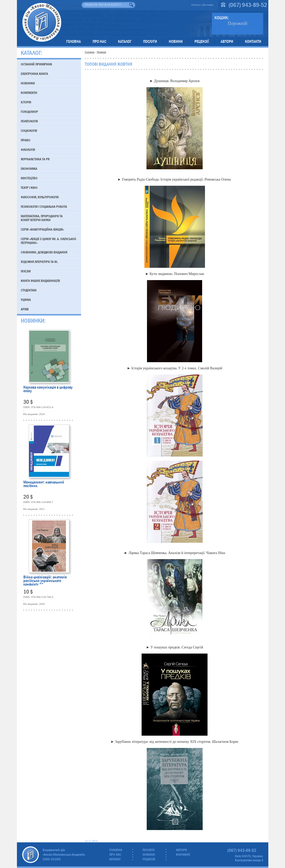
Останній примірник (36, 64)
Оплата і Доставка (202, 5)
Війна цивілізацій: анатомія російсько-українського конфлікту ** (45, 580)
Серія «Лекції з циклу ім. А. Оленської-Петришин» (49, 241)
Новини (176, 41)
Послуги (150, 41)
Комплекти (29, 93)
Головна (73, 41)
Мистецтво (29, 178)
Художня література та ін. (39, 262)
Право (26, 140)
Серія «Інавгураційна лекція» (42, 229)
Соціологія (29, 131)
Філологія (28, 150)
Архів (25, 309)
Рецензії (202, 41)
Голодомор (29, 112)
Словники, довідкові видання (44, 252)
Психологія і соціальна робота (44, 206)
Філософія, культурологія (40, 197)
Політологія (29, 121)
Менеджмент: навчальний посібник (44, 484)
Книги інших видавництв (40, 281)
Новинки (28, 83)
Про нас (99, 41)
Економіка (29, 169)
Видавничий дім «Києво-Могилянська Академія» (42, 22)
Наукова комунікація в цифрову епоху (48, 389)
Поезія (26, 271)
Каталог (125, 41)
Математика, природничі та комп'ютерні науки (42, 218)
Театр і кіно (29, 188)
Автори (227, 41)
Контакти (253, 41)
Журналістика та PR (35, 159)
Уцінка (26, 300)
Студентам (29, 290)
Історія (26, 102)
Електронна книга (34, 74)
